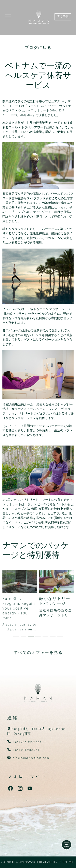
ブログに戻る (38, 48)
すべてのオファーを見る (38, 671)
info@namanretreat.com (30, 758)
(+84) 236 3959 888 (26, 742)
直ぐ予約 (63, 17)
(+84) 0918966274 (25, 750)
